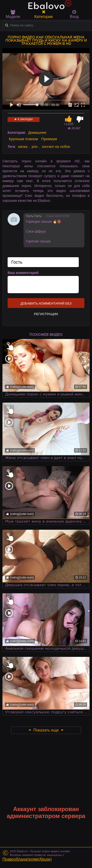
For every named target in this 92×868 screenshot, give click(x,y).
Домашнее (37, 132)
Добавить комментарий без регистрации (46, 305)
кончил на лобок (56, 146)
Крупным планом (23, 139)
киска (23, 146)
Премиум (49, 139)
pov (35, 146)
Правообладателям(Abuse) (27, 859)
